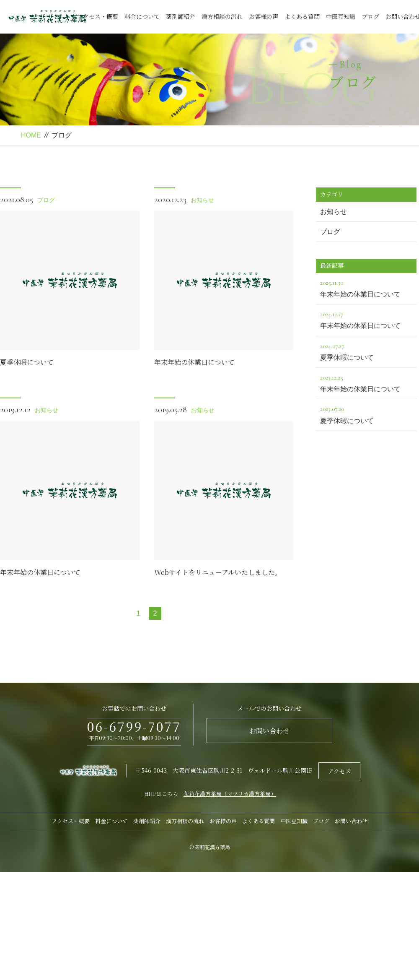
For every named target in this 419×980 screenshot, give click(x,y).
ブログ (370, 16)
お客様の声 (264, 16)
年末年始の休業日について (194, 362)
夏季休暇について (27, 362)
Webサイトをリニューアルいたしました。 (218, 572)
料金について (142, 16)
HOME (31, 135)
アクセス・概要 (98, 16)
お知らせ (202, 200)
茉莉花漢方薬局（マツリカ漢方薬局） (230, 794)
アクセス (339, 771)
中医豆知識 (341, 16)
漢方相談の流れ (222, 16)
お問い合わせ (269, 731)
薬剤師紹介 (181, 16)
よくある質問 (302, 16)
